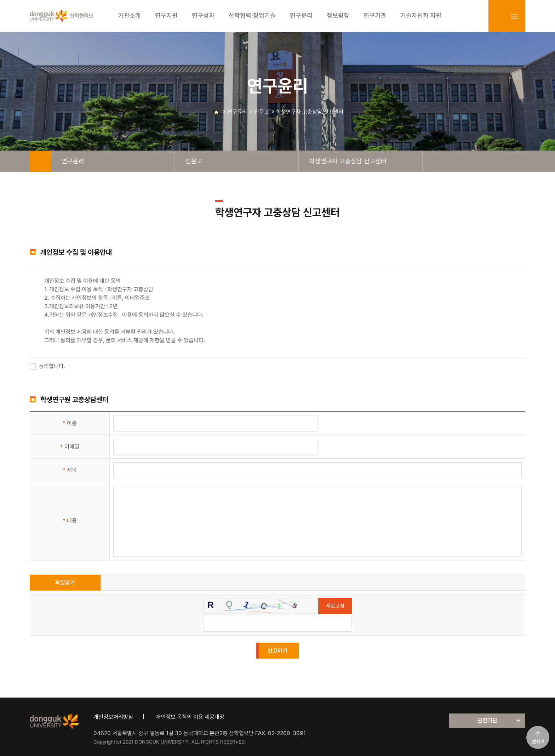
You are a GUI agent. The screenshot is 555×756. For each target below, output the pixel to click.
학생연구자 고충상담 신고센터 (310, 112)
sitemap (515, 17)
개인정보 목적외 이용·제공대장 (190, 717)
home (40, 161)
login (499, 17)
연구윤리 (237, 112)
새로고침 (335, 606)
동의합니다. (47, 366)
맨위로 (538, 741)
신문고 (262, 112)
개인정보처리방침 (113, 717)
